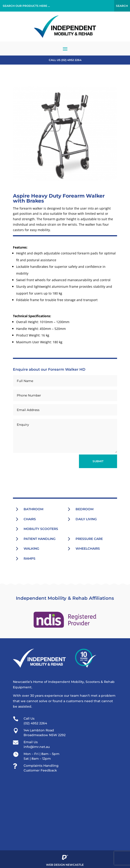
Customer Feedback (40, 770)
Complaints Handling (41, 766)
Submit (98, 461)
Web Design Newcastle (65, 865)
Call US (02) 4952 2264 (65, 60)
